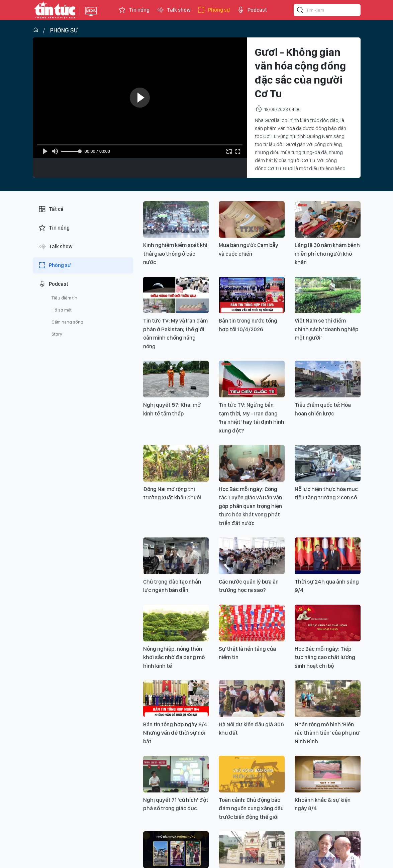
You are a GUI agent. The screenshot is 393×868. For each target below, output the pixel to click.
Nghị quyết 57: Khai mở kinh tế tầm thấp (172, 409)
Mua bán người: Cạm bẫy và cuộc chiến (249, 249)
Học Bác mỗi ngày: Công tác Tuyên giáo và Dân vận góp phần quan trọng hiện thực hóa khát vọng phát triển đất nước (250, 506)
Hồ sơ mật (62, 310)
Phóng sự (214, 10)
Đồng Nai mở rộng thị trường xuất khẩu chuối (172, 493)
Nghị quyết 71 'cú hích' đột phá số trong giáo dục (176, 804)
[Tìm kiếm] (300, 11)
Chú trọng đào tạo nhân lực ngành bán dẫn (172, 586)
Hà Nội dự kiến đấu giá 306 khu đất (251, 729)
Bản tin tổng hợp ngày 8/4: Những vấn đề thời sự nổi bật (176, 733)
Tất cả (51, 209)
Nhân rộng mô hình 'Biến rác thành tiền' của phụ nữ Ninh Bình (327, 733)
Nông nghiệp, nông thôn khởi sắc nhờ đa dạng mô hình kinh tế (174, 657)
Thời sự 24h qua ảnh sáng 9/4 (327, 586)
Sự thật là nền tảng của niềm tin (247, 653)
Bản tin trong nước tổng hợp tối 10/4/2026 (248, 325)
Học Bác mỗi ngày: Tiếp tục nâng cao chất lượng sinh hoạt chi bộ (325, 657)
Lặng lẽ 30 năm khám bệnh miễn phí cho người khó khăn (327, 254)
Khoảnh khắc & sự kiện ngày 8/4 (323, 804)
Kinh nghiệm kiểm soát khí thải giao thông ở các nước (175, 254)
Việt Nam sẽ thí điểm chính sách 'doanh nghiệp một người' (327, 329)
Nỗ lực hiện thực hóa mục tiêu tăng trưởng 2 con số (326, 493)
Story (57, 334)
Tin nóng (134, 10)
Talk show (173, 10)
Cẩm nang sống (67, 322)
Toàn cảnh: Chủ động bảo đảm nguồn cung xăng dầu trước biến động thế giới (251, 808)
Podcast (252, 10)
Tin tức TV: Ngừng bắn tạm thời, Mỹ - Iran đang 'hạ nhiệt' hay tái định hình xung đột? (252, 418)
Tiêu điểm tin (64, 298)
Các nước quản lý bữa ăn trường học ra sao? (249, 586)
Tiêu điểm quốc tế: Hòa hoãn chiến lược (323, 409)
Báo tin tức (55, 10)
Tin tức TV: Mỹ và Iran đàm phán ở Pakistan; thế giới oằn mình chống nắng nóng (175, 333)
